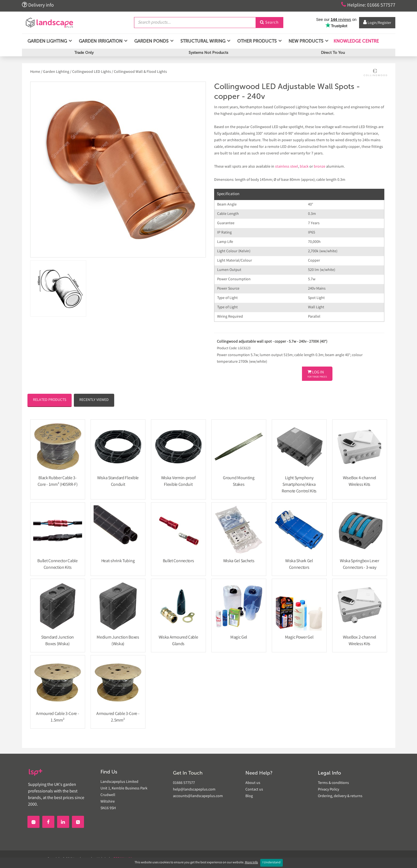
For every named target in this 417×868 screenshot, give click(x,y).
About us (253, 783)
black (304, 167)
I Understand (272, 863)
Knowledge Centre (356, 41)
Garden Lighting (56, 72)
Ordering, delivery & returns (340, 796)
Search (269, 23)
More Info (251, 863)
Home (36, 72)
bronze (320, 167)
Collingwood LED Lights (92, 72)
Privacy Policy (328, 790)
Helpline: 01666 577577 (368, 5)
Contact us (254, 790)
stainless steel (287, 167)
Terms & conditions (333, 783)
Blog (249, 796)
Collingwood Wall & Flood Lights (140, 72)
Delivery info (38, 5)
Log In (317, 374)
